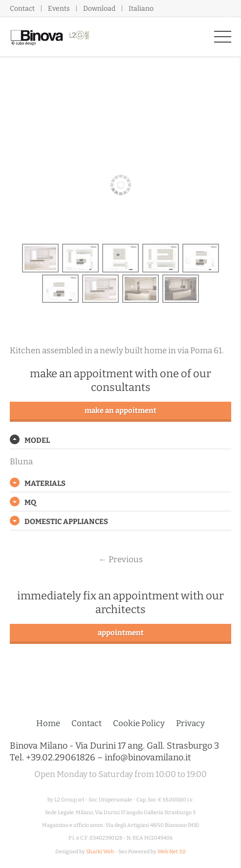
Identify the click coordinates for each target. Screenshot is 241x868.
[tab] (120, 440)
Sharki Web (100, 852)
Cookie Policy (139, 723)
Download (99, 9)
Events (59, 9)
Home (48, 723)
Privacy (190, 723)
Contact (22, 9)
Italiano (141, 9)
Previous (121, 560)
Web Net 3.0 (172, 852)
